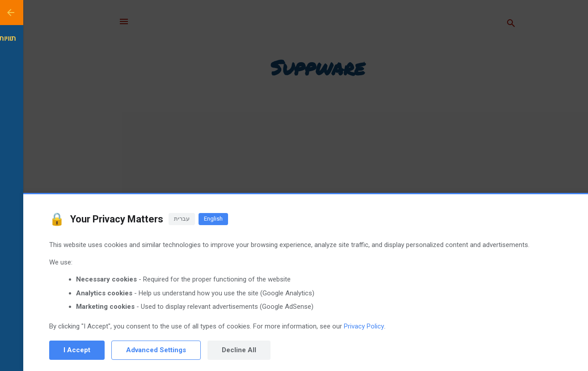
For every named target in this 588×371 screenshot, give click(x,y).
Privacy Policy (341, 326)
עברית (159, 219)
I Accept (54, 350)
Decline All (216, 350)
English (190, 219)
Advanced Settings (133, 350)
